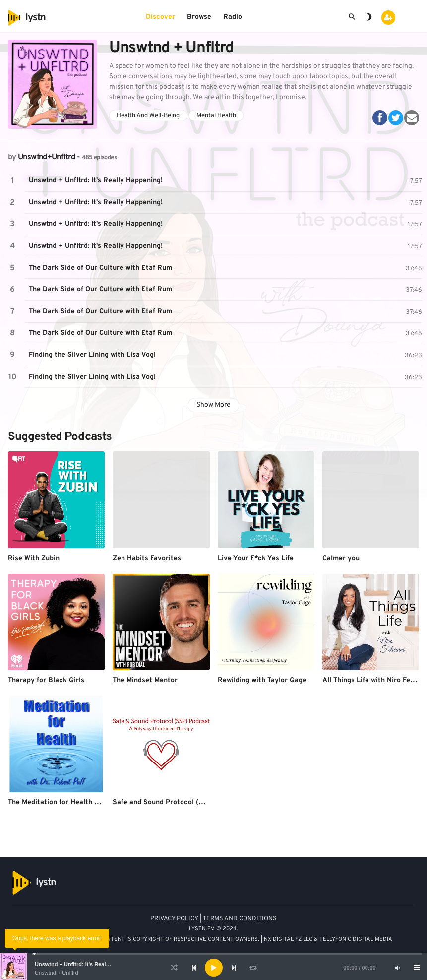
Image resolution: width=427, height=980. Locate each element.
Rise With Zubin (34, 559)
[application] (213, 968)
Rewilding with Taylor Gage (262, 681)
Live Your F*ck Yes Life (256, 559)
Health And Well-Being (148, 116)
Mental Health (216, 116)
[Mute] (397, 968)
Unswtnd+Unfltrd (46, 157)
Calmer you (341, 559)
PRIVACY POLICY (174, 919)
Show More (213, 405)
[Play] (214, 968)
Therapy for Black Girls (46, 681)
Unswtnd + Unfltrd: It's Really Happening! (88, 964)
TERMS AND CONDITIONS (240, 919)
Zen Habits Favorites (147, 559)
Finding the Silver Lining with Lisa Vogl (92, 355)
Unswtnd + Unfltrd (57, 973)
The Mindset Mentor (145, 681)
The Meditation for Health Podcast (64, 802)
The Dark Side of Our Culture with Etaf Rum (100, 268)
